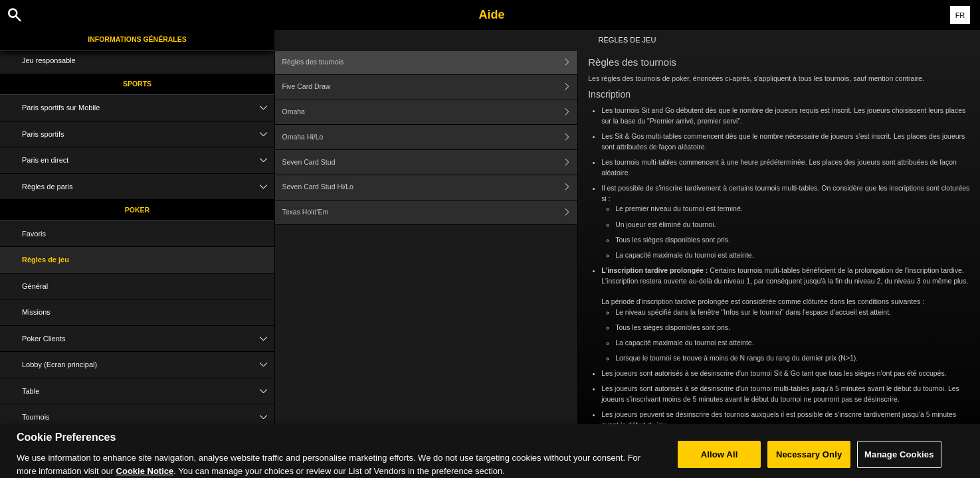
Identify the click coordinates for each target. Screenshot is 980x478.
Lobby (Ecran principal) (148, 365)
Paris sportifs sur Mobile (148, 108)
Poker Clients (148, 339)
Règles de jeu (46, 260)
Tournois (148, 417)
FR (960, 15)
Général (35, 286)
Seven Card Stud (430, 162)
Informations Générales (137, 39)
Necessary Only (809, 460)
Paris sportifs (148, 134)
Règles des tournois (430, 62)
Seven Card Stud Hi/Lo (430, 188)
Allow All (720, 460)
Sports (137, 84)
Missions (36, 312)
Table (148, 391)
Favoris (34, 234)
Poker (137, 210)
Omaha (430, 113)
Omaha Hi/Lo (430, 137)
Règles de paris (148, 187)
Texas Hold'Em (430, 213)
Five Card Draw (430, 87)
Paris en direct (148, 160)
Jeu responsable (49, 60)
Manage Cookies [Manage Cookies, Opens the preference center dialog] (899, 460)
